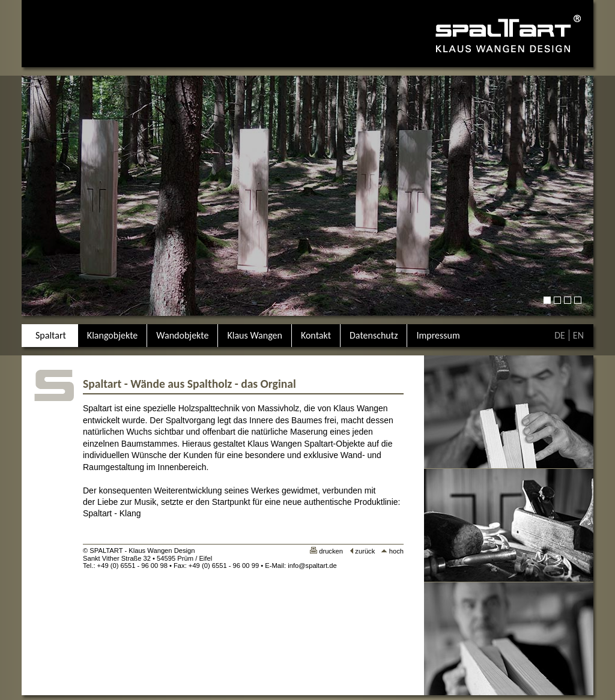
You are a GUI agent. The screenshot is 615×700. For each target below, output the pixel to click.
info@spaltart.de (312, 566)
